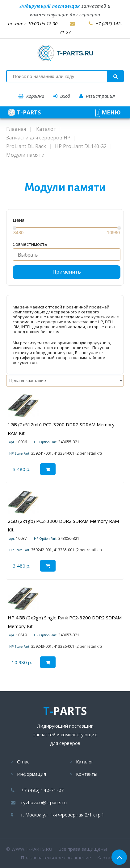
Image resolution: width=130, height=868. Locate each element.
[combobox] (67, 254)
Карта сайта (111, 858)
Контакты (87, 774)
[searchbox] (68, 255)
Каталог (85, 762)
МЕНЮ (108, 112)
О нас (23, 762)
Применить (67, 272)
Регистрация (97, 96)
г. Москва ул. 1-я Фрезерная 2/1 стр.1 (63, 815)
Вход (62, 96)
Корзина (31, 96)
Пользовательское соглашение (56, 858)
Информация (31, 774)
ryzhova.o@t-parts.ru (44, 802)
